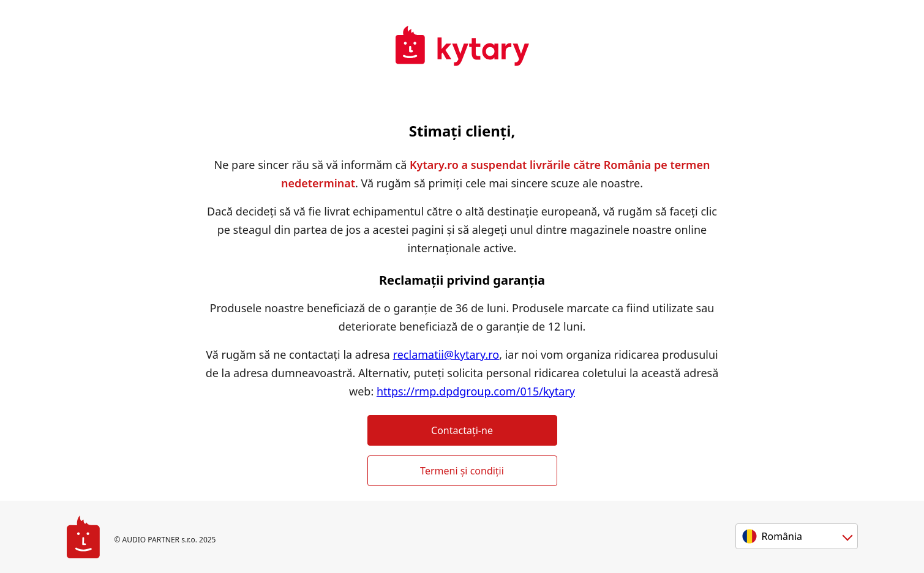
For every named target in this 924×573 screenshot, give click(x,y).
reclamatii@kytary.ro (446, 354)
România (782, 536)
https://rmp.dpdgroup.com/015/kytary (476, 391)
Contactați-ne (462, 430)
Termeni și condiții (462, 471)
